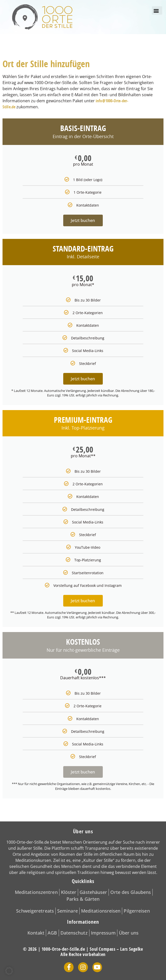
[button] (157, 10)
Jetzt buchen (83, 220)
